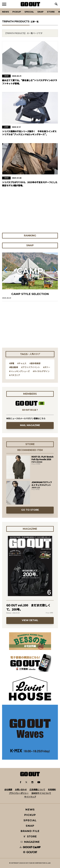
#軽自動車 (14, 367)
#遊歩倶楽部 (35, 363)
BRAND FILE (30, 831)
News (6, 12)
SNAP (40, 12)
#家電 (12, 363)
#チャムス (22, 363)
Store (51, 12)
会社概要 (8, 789)
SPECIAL (29, 12)
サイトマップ (30, 797)
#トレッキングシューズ (19, 371)
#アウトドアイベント (31, 367)
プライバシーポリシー (19, 793)
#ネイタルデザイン (41, 371)
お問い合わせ (21, 789)
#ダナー (47, 367)
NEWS (30, 810)
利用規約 (52, 789)
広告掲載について (37, 789)
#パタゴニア (15, 375)
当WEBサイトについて (41, 793)
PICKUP (17, 12)
